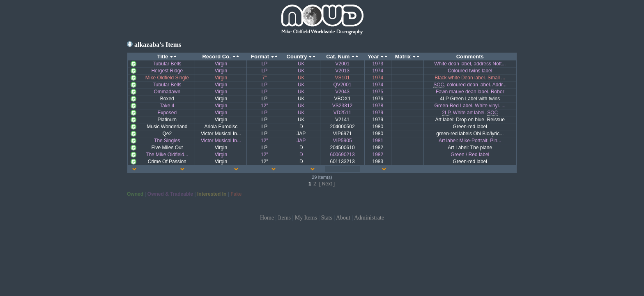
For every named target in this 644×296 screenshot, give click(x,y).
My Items (306, 218)
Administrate (369, 218)
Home (267, 218)
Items (284, 218)
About (343, 218)
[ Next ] (327, 184)
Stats (327, 218)
